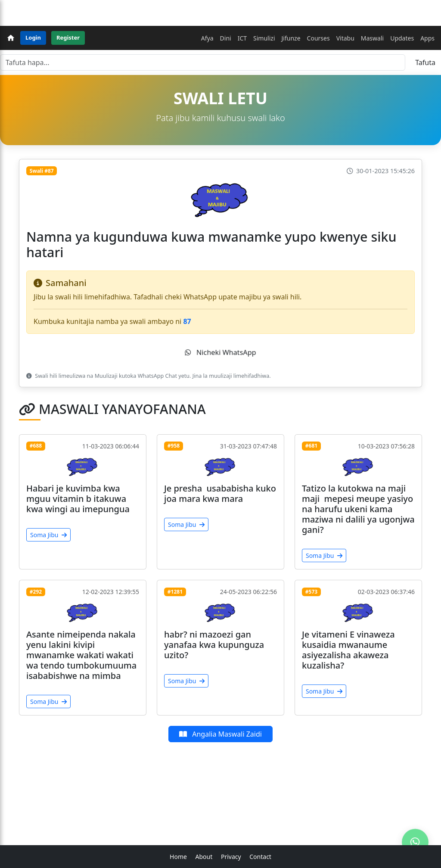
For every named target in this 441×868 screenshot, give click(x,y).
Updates (402, 38)
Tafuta (425, 62)
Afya (207, 38)
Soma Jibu (48, 535)
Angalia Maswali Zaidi (220, 734)
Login (33, 37)
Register (68, 37)
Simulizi (264, 38)
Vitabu (345, 38)
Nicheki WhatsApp (220, 352)
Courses (318, 38)
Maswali (372, 38)
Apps (427, 38)
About (204, 857)
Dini (226, 38)
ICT (242, 38)
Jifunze (291, 38)
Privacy (231, 857)
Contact (260, 857)
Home (178, 857)
